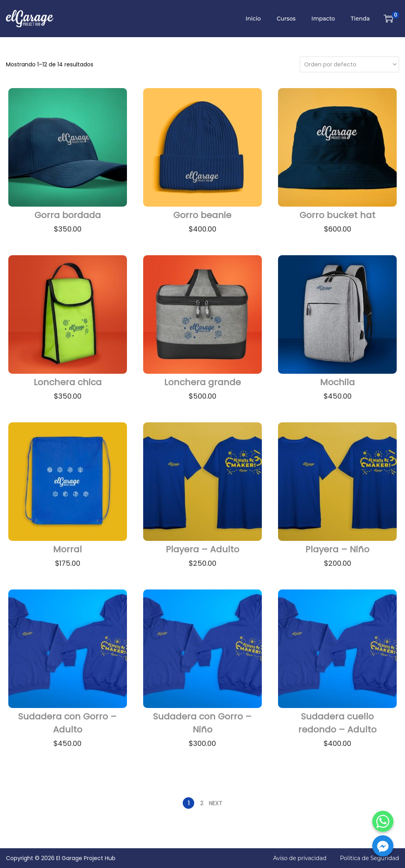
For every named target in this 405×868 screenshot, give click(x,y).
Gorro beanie (202, 215)
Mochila (337, 382)
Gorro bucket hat (337, 215)
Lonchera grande (202, 382)
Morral (67, 549)
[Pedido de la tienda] (347, 64)
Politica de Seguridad (369, 858)
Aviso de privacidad (300, 858)
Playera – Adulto (202, 549)
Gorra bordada (68, 215)
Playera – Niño (337, 549)
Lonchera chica (68, 382)
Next (216, 803)
